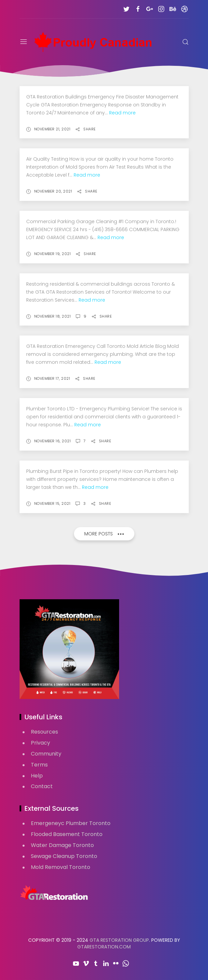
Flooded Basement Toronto (67, 834)
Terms (39, 765)
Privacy (40, 743)
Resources (44, 732)
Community (46, 754)
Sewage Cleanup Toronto (64, 856)
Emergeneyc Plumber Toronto (71, 823)
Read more (122, 113)
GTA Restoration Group (119, 940)
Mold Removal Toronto (61, 867)
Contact (42, 786)
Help (37, 776)
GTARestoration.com (104, 947)
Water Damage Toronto (62, 845)
